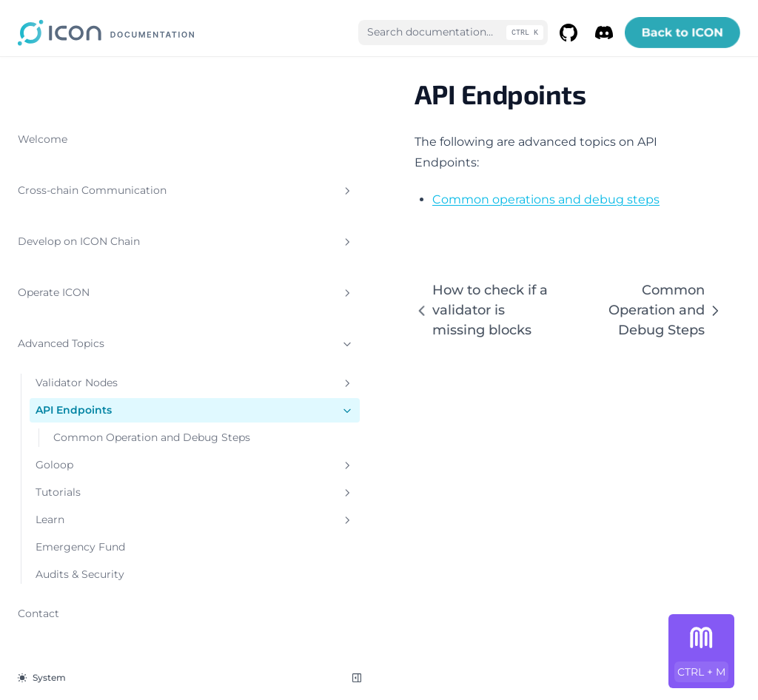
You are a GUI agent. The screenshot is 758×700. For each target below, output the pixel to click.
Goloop (100, 449)
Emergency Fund (80, 531)
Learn (100, 504)
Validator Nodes (100, 351)
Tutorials (100, 476)
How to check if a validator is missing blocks (330, 279)
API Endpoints (100, 378)
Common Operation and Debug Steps (105, 413)
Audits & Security (80, 558)
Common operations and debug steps (356, 179)
